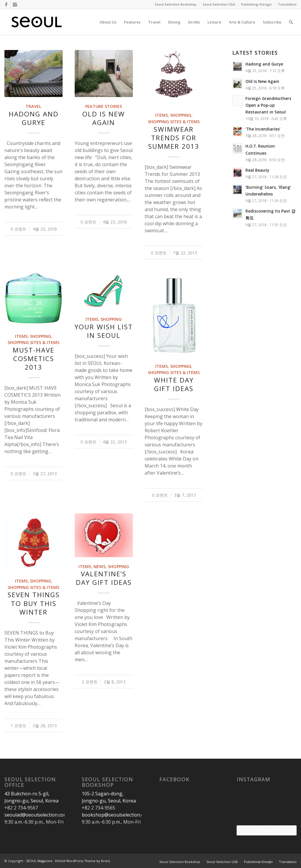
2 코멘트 (90, 682)
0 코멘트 (19, 229)
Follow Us (267, 830)
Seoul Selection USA (219, 4)
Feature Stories (104, 106)
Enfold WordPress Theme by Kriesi (83, 861)
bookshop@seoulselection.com (116, 815)
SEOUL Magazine (39, 861)
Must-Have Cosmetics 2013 (34, 359)
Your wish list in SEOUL (104, 331)
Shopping (181, 115)
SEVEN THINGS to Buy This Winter (34, 603)
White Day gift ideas (174, 384)
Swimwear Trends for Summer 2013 (174, 138)
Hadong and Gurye (34, 118)
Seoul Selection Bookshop (175, 4)
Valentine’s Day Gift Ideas (104, 578)
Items (162, 115)
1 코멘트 (19, 726)
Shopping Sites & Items (174, 122)
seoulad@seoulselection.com (36, 815)
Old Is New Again (104, 118)
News (100, 566)
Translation (287, 4)
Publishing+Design (256, 4)
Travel (34, 106)
